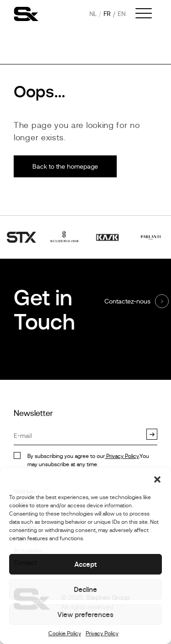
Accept (85, 564)
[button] (157, 479)
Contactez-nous (127, 301)
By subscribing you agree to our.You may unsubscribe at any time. (88, 460)
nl (93, 14)
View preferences (85, 615)
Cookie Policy (65, 633)
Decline (85, 589)
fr (107, 14)
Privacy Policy (102, 633)
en (122, 14)
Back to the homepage (65, 166)
